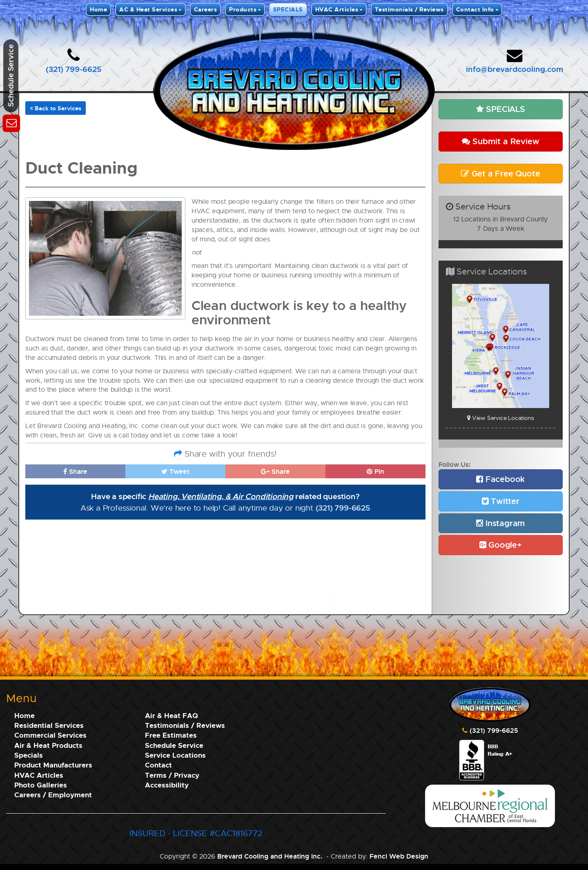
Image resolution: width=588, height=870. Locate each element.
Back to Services (56, 108)
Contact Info (475, 9)
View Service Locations (500, 418)
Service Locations (175, 755)
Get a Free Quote (500, 173)
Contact (158, 765)
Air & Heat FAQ (171, 715)
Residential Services (49, 725)
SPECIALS (288, 9)
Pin (375, 471)
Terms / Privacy (172, 775)
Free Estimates (171, 735)
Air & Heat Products (48, 745)
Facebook (500, 479)
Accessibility (167, 785)
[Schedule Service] (11, 122)
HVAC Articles (337, 9)
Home (98, 9)
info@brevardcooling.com (514, 69)
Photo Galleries (41, 785)
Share (75, 471)
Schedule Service (174, 745)
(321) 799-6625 (74, 69)
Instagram (500, 523)
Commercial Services (50, 735)
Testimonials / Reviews (409, 9)
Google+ (501, 545)
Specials (29, 755)
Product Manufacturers (53, 765)
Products (243, 9)
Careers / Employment (53, 795)
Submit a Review (501, 141)
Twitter (501, 501)
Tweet (175, 471)
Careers (206, 9)
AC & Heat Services (148, 9)
